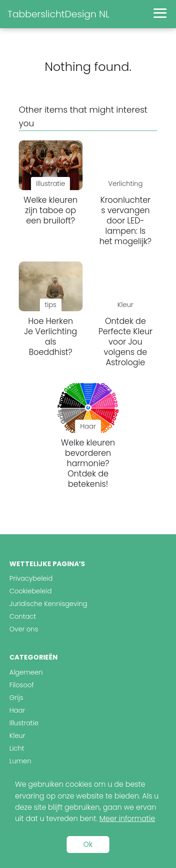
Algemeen (26, 672)
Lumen (20, 761)
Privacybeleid (31, 578)
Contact (23, 616)
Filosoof (22, 685)
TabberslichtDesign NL (58, 14)
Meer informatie (127, 818)
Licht (17, 748)
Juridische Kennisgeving (48, 604)
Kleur (17, 736)
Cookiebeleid (31, 591)
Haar (17, 710)
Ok (88, 844)
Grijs (16, 698)
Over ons (24, 629)
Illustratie (24, 723)
